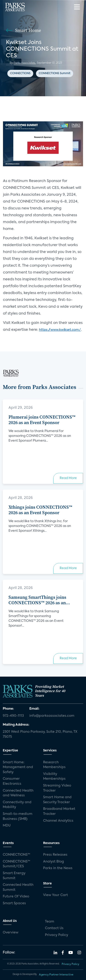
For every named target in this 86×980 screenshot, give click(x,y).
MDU (7, 826)
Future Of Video (16, 897)
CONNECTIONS (20, 73)
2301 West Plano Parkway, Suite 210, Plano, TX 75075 (40, 734)
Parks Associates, (25, 63)
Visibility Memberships (54, 777)
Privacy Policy (57, 935)
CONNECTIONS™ (17, 855)
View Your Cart (55, 895)
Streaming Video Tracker (57, 788)
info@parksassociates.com (52, 716)
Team (50, 922)
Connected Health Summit (18, 887)
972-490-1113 (13, 716)
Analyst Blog (54, 862)
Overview (11, 933)
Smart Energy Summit (14, 876)
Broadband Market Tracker (59, 811)
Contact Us (54, 928)
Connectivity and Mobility (17, 805)
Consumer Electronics (12, 781)
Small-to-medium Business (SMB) (18, 816)
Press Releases (55, 855)
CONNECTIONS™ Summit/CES (17, 864)
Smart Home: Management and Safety (18, 767)
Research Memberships (54, 765)
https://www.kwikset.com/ (60, 330)
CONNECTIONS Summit (55, 73)
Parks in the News (58, 868)
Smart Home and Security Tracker (57, 800)
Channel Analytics (58, 821)
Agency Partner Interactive (56, 975)
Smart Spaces (14, 903)
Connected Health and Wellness (18, 793)
